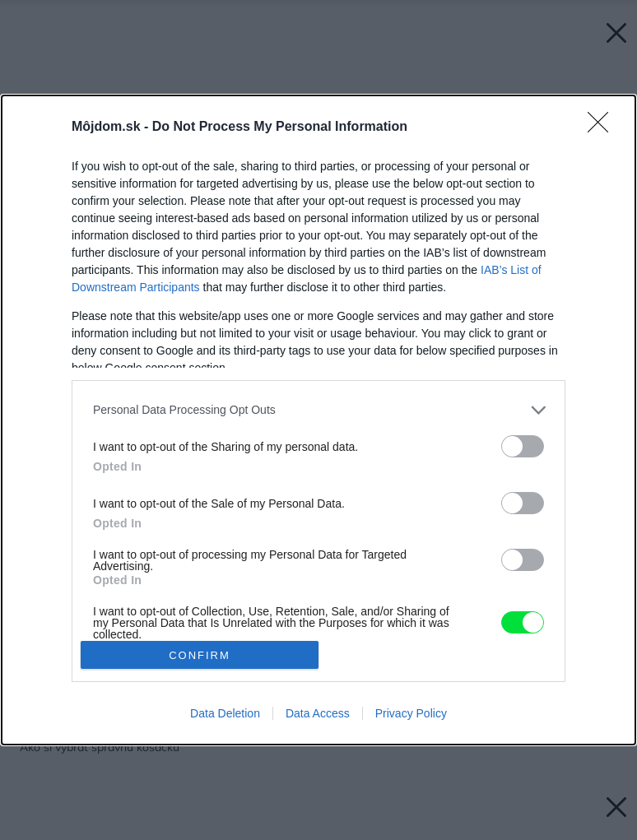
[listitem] (318, 410)
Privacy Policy (411, 713)
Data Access (318, 713)
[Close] (603, 128)
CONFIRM (200, 655)
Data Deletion (225, 713)
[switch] (523, 446)
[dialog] (318, 420)
